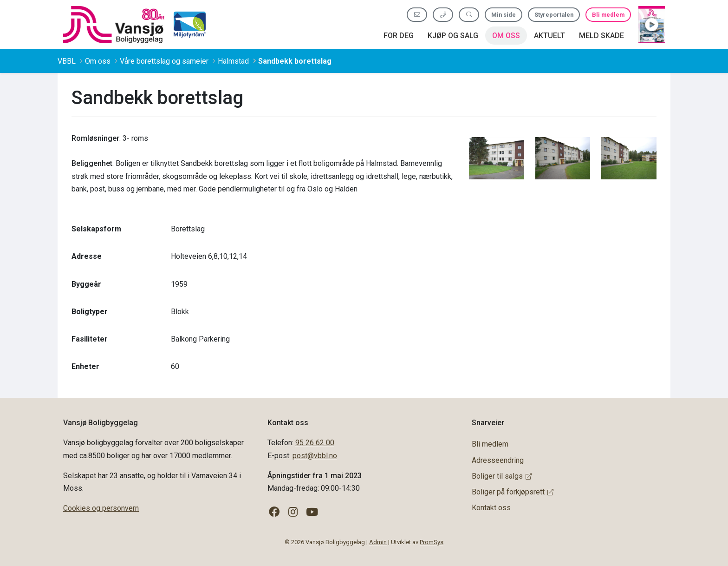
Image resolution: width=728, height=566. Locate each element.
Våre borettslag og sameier (164, 61)
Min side (504, 15)
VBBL (67, 61)
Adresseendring (498, 460)
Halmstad (233, 61)
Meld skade (601, 36)
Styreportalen (554, 15)
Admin (378, 542)
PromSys (432, 542)
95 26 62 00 (315, 443)
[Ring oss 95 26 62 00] (443, 15)
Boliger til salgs (502, 476)
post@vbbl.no (315, 456)
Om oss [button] (506, 36)
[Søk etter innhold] (469, 15)
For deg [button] (399, 36)
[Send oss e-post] (417, 15)
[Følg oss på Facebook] (274, 512)
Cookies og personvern (101, 508)
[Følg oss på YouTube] (312, 512)
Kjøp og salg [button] (453, 36)
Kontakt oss (491, 508)
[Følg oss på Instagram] (293, 512)
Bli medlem (608, 15)
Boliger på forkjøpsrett (513, 492)
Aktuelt (549, 36)
